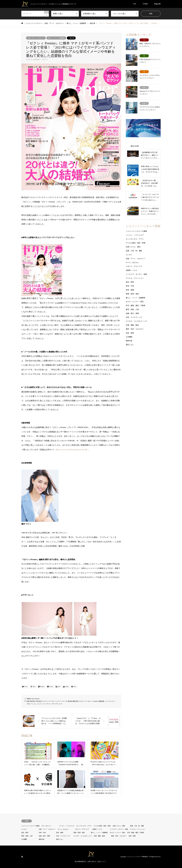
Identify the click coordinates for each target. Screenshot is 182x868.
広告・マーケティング (134, 317)
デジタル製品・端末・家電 (136, 243)
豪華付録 (75, 701)
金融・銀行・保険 (132, 313)
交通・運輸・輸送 (132, 325)
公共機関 (129, 337)
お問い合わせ (92, 862)
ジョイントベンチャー (44, 704)
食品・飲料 (130, 282)
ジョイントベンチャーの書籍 (136, 231)
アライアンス (56, 704)
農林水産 (129, 341)
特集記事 (157, 4)
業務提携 (101, 701)
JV (61, 704)
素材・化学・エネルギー (135, 329)
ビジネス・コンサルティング (136, 321)
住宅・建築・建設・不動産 (136, 306)
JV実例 (145, 4)
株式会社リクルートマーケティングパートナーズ (52, 701)
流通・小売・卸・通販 (134, 251)
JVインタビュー (46, 826)
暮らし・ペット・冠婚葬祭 (56, 38)
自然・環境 (130, 333)
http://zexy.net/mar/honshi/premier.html (71, 450)
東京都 (70, 701)
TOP (135, 4)
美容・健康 (130, 290)
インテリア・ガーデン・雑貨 (136, 274)
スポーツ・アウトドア (134, 266)
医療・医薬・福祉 (132, 294)
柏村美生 (33, 701)
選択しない (130, 345)
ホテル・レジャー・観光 (135, 302)
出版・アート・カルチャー (36, 38)
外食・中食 (130, 286)
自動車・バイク (132, 270)
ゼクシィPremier (93, 701)
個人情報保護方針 (80, 862)
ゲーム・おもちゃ (132, 262)
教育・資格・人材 (132, 309)
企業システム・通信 (133, 247)
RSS (22, 857)
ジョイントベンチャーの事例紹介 (138, 857)
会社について (102, 862)
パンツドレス (109, 701)
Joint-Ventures (35, 699)
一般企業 (71, 38)
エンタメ (129, 255)
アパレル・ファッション (135, 278)
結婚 (28, 701)
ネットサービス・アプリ (135, 239)
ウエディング (83, 701)
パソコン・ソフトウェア (135, 235)
